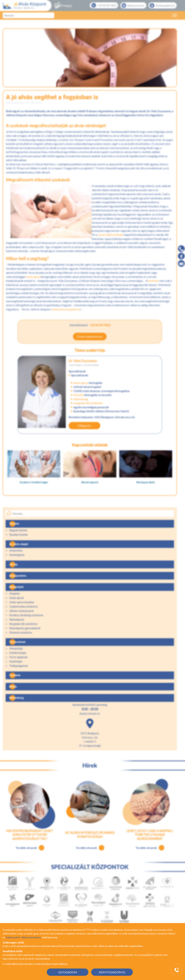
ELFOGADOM (68, 972)
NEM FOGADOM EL (112, 972)
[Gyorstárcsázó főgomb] (177, 970)
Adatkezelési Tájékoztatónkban (23, 937)
